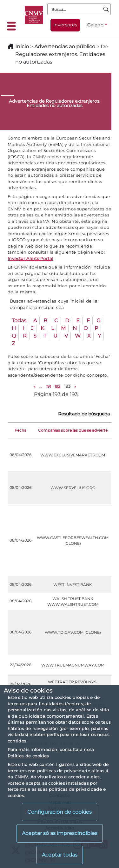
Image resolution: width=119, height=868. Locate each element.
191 (48, 386)
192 (57, 386)
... (41, 386)
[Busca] (106, 9)
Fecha (20, 430)
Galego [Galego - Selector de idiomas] (95, 25)
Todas (19, 321)
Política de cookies (28, 756)
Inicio (22, 47)
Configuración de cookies (60, 812)
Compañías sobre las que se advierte (73, 430)
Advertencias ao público (65, 47)
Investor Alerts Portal (30, 258)
